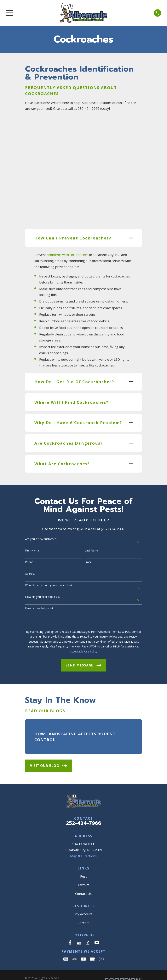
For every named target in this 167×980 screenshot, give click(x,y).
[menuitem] (31, 972)
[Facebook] (70, 931)
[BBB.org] (88, 931)
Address (30, 562)
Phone (29, 551)
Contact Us (83, 882)
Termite (83, 873)
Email (88, 551)
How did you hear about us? (43, 585)
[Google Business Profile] (79, 931)
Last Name (92, 539)
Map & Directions (83, 844)
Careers (83, 911)
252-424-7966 (83, 812)
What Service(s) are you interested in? (49, 574)
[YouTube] (97, 931)
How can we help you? (39, 597)
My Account (83, 903)
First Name (32, 539)
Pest (83, 865)
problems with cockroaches (67, 243)
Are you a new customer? (41, 528)
